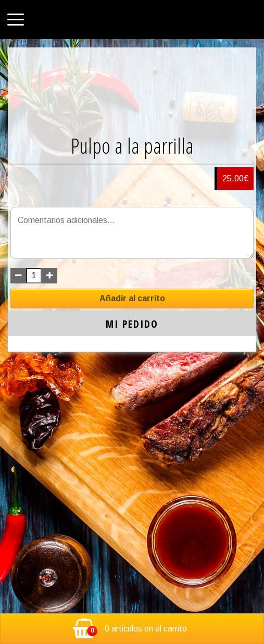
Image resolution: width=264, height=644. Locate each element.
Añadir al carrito (132, 298)
